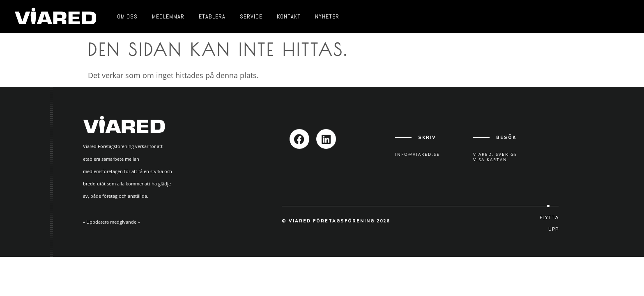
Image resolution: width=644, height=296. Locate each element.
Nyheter (327, 16)
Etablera (212, 16)
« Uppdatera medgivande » (111, 222)
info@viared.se (417, 154)
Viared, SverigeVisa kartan (495, 157)
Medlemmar (168, 16)
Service (251, 16)
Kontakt (289, 16)
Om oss (127, 16)
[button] (548, 224)
